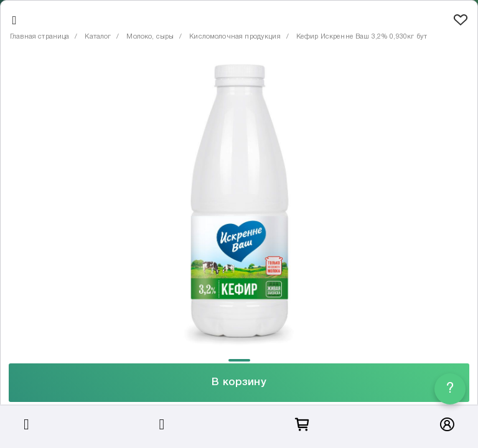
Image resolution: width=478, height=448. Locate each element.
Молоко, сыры (150, 37)
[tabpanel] (239, 205)
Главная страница (40, 37)
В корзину (239, 382)
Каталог (98, 37)
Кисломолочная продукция (235, 37)
